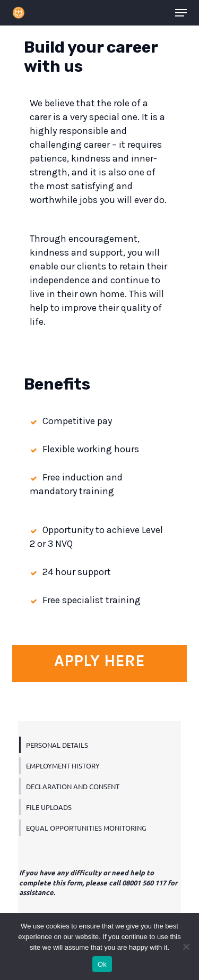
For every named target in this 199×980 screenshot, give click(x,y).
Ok (102, 964)
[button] (181, 13)
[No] (186, 947)
